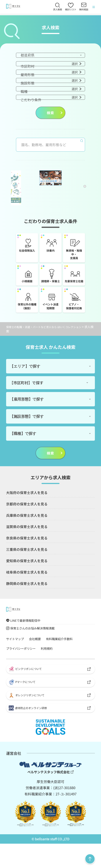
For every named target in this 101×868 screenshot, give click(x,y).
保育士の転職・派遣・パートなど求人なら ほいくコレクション (49, 342)
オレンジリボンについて (30, 717)
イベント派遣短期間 (50, 313)
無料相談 (83, 10)
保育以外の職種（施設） (27, 313)
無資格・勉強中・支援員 (74, 249)
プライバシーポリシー (23, 666)
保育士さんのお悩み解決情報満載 (37, 646)
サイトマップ (16, 657)
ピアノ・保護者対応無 (74, 313)
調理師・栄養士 (50, 282)
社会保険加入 (27, 245)
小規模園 (26, 280)
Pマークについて (25, 702)
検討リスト (68, 8)
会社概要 (39, 657)
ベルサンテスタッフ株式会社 (48, 796)
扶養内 (50, 245)
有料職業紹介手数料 (66, 657)
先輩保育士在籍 (74, 282)
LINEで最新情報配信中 (29, 637)
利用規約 (53, 666)
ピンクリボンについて (28, 688)
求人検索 (53, 10)
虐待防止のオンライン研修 (31, 731)
